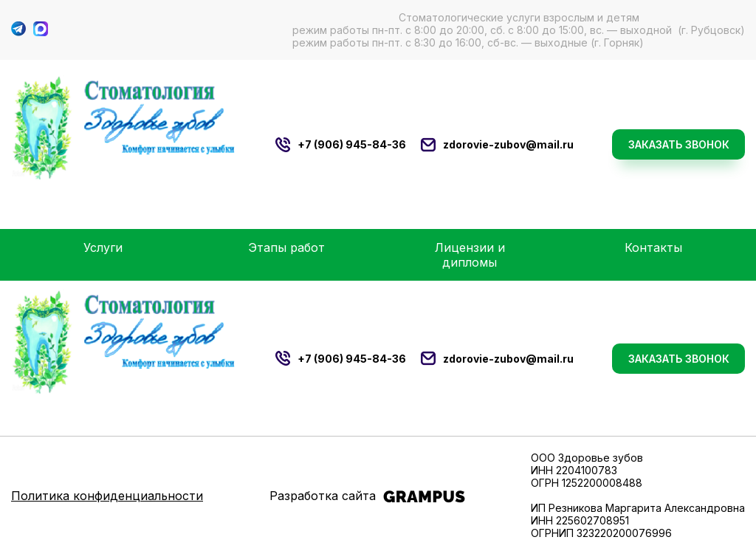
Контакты (653, 247)
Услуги (103, 247)
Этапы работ (286, 247)
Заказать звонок (679, 144)
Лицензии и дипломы (470, 255)
